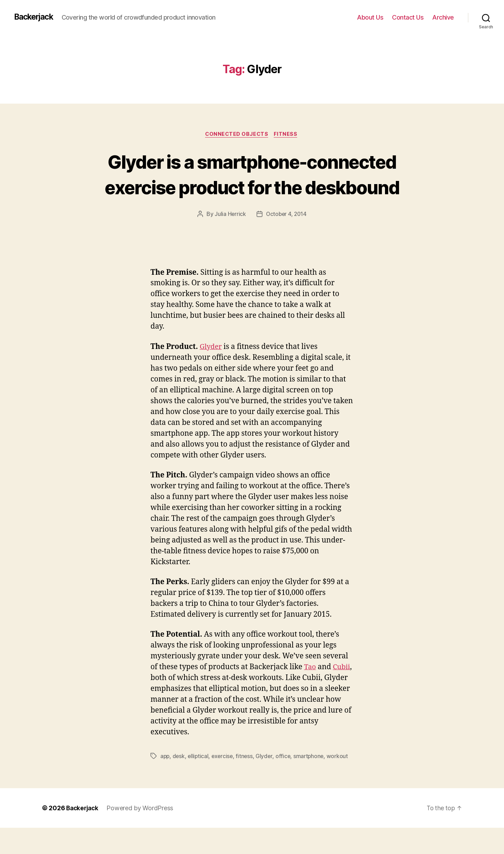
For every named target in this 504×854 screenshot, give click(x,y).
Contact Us (408, 17)
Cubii (160, 704)
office (286, 782)
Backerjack (35, 17)
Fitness (288, 135)
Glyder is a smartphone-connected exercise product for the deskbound (252, 187)
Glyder (211, 373)
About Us (370, 17)
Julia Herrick (229, 240)
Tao (310, 693)
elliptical (199, 782)
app (165, 782)
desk (180, 782)
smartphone (312, 782)
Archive (443, 17)
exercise (224, 782)
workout (341, 782)
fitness (247, 782)
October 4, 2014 (286, 240)
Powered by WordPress (142, 834)
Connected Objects (236, 135)
